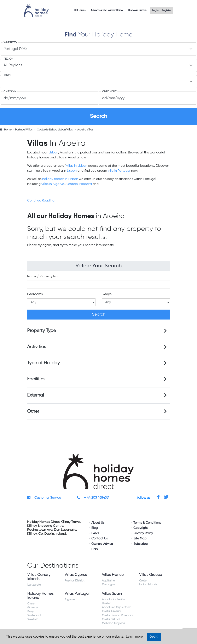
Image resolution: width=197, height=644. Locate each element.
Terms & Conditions (147, 523)
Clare (31, 604)
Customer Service (44, 498)
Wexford (33, 619)
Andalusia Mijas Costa (117, 607)
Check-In (10, 92)
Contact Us (100, 538)
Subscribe (141, 544)
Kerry (30, 611)
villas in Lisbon (77, 166)
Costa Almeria (111, 611)
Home (8, 130)
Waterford (34, 615)
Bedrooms (35, 294)
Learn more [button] (134, 636)
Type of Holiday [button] (43, 363)
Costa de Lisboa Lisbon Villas (55, 130)
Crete (143, 581)
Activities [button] (37, 347)
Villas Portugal (77, 594)
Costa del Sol (111, 619)
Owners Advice (102, 544)
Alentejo (72, 184)
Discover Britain (137, 10)
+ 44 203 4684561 (93, 498)
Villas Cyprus (76, 575)
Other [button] (33, 411)
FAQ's (95, 533)
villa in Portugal (119, 171)
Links (95, 549)
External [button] (36, 395)
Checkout (109, 92)
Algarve (70, 599)
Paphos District (74, 581)
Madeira (86, 184)
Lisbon (53, 153)
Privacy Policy (143, 533)
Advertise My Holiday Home (107, 10)
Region (8, 59)
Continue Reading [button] (41, 201)
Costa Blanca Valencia (117, 615)
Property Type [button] (42, 331)
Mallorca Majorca (113, 623)
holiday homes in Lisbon (60, 179)
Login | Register (162, 11)
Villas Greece (151, 575)
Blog (95, 528)
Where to (10, 43)
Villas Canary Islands (39, 577)
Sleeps (107, 294)
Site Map (140, 538)
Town (7, 75)
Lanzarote (34, 585)
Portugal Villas (24, 130)
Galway (33, 608)
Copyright (141, 528)
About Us (98, 523)
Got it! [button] (154, 637)
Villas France (113, 575)
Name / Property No (42, 276)
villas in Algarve (53, 184)
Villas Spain (112, 594)
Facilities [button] (36, 379)
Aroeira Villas (85, 130)
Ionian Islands (148, 585)
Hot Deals (80, 10)
